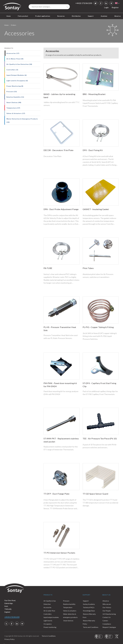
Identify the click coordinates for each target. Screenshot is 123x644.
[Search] (49, 7)
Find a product (23, 16)
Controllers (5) (12, 70)
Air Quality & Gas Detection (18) (19, 64)
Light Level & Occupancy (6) (17, 81)
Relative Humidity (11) (15, 97)
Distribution (76, 16)
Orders (14, 25)
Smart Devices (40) (14, 102)
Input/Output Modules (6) (17, 75)
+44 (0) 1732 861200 (84, 3)
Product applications (43, 16)
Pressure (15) (12, 92)
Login (106, 7)
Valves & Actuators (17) (16, 113)
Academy (104, 16)
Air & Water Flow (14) (15, 59)
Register (115, 7)
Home (9, 16)
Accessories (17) (13, 53)
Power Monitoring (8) (15, 86)
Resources (61, 16)
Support (91, 16)
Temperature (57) (13, 108)
